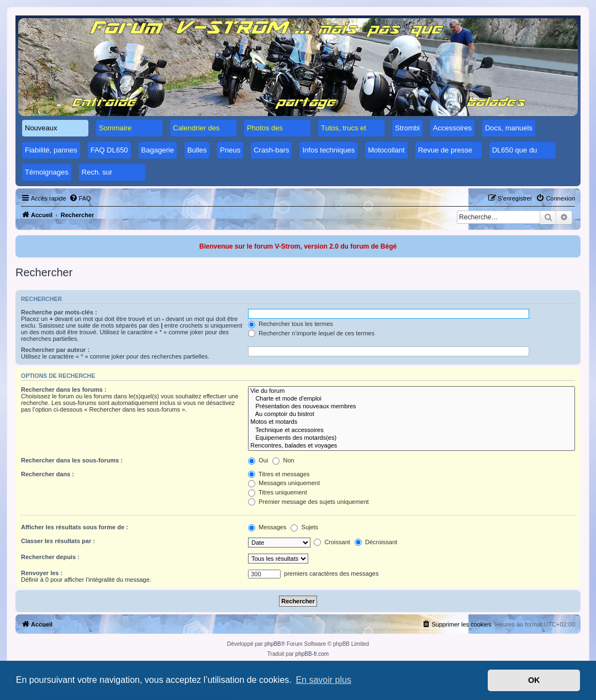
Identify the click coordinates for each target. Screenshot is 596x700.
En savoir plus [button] (323, 680)
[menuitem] (80, 198)
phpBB (273, 644)
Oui (258, 460)
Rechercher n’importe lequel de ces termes (311, 333)
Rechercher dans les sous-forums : (72, 460)
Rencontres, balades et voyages (412, 446)
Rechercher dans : (48, 474)
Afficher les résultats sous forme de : (75, 527)
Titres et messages (279, 474)
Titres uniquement (278, 492)
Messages (267, 527)
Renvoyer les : (42, 573)
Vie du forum (412, 391)
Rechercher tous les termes (291, 324)
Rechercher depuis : (50, 557)
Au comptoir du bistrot (412, 414)
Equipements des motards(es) (412, 438)
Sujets (304, 527)
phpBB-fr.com (312, 654)
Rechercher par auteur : (55, 350)
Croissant (332, 542)
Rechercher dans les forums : (64, 390)
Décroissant (376, 542)
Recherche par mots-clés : (59, 312)
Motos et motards (412, 422)
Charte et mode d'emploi (412, 399)
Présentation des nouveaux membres (412, 407)
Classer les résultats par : (58, 541)
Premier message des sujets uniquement (308, 502)
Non (283, 460)
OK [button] (534, 680)
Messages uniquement (284, 483)
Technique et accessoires (412, 430)
